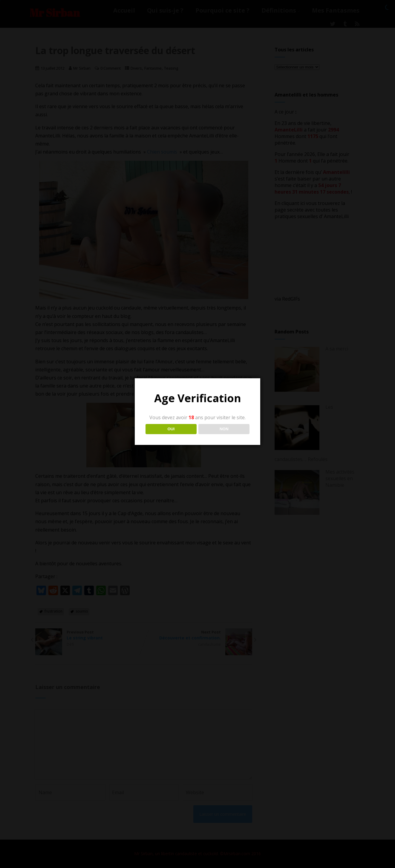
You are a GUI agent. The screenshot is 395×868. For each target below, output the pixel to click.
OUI (171, 429)
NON (224, 429)
